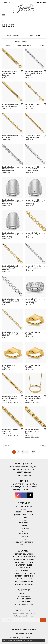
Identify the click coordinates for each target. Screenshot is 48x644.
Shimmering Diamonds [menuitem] (24, 542)
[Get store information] (24, 475)
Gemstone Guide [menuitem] (24, 568)
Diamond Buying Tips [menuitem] (24, 559)
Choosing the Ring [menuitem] (24, 562)
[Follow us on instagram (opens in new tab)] (18, 495)
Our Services (24, 596)
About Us (24, 593)
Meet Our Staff (24, 599)
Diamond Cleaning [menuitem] (24, 576)
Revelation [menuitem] (24, 534)
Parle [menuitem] (24, 531)
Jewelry (6, 21)
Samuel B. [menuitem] (24, 537)
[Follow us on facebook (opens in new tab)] (24, 495)
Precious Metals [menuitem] (24, 570)
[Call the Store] (24, 472)
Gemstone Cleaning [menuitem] (24, 579)
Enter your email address (24, 616)
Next (42, 45)
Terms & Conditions (30, 630)
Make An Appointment (24, 604)
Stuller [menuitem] (24, 545)
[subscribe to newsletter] (43, 620)
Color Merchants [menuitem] (24, 512)
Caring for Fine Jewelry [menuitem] (24, 573)
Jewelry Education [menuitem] (24, 554)
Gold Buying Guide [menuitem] (24, 584)
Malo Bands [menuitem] (24, 523)
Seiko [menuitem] (24, 539)
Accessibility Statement (24, 634)
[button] (6, 2)
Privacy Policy (16, 630)
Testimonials (24, 602)
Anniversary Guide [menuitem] (24, 581)
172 (33, 452)
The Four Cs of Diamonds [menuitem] (24, 557)
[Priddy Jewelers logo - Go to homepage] (24, 9)
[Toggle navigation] (4, 15)
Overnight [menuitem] (24, 528)
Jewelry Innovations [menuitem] (24, 515)
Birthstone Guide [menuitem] (24, 565)
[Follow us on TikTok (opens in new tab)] (30, 495)
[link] (41, 2)
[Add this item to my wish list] (22, 71)
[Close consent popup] (43, 640)
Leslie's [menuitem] (24, 520)
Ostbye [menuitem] (24, 526)
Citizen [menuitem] (24, 509)
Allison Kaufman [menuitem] (24, 506)
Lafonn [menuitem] (24, 517)
